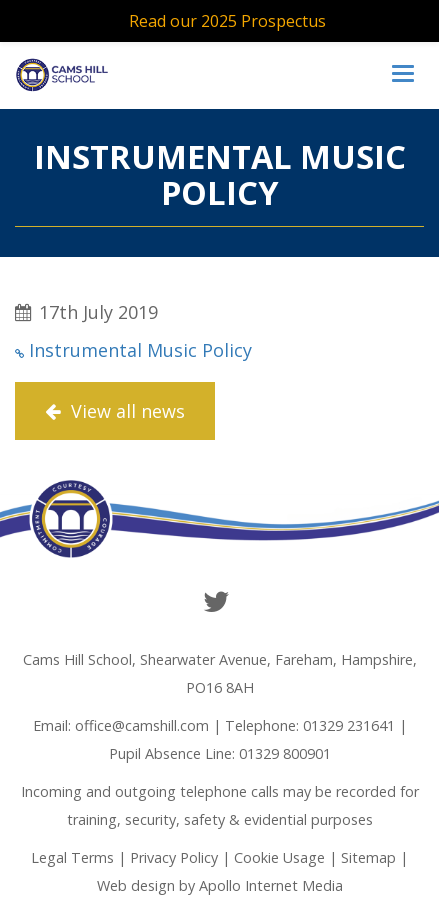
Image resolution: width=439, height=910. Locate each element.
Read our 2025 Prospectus (227, 21)
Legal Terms (72, 857)
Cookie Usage (279, 857)
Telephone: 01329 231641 (310, 725)
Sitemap (368, 857)
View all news (115, 411)
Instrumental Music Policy (140, 350)
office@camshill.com (142, 725)
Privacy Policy (174, 857)
